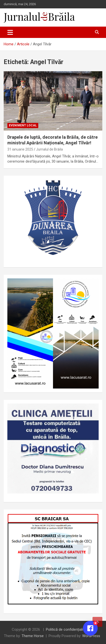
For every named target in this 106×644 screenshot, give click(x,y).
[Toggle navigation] (10, 32)
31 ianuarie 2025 (20, 149)
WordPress (91, 636)
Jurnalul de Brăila (49, 149)
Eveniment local (23, 125)
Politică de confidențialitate (68, 629)
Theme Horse (33, 636)
